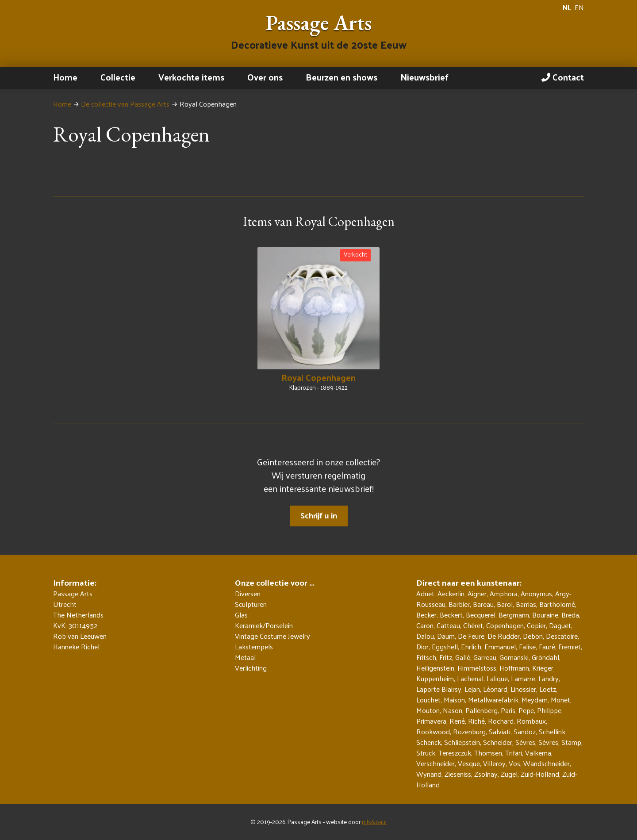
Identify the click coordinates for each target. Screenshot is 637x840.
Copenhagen (505, 625)
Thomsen (488, 753)
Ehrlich (471, 646)
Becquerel (481, 615)
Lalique (497, 678)
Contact (563, 77)
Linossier (523, 689)
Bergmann (514, 615)
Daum (446, 636)
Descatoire (562, 636)
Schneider (498, 742)
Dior (422, 646)
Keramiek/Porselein (264, 625)
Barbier (459, 604)
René (457, 721)
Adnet (425, 593)
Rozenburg (469, 731)
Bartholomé (557, 604)
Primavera (431, 721)
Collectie (118, 77)
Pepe (526, 710)
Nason (453, 710)
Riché (476, 721)
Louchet (428, 700)
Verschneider (436, 763)
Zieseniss (458, 774)
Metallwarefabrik (493, 700)
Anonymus (536, 593)
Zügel (509, 774)
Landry (549, 678)
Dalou (425, 636)
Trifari (514, 753)
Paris (508, 710)
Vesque (469, 763)
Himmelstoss (477, 668)
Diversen (248, 594)
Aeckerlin (451, 593)
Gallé (463, 657)
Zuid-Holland (540, 774)
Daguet (560, 625)
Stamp (571, 742)
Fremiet (570, 646)
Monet (560, 700)
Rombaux (531, 721)
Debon (533, 636)
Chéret (473, 625)
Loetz (548, 689)
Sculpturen (251, 604)
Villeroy (494, 763)
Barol (505, 604)
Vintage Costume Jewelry (272, 636)
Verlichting (251, 668)
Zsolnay (486, 774)
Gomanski (514, 657)
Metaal (245, 657)
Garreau (485, 657)
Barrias (526, 604)
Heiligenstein (435, 668)
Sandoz (525, 731)
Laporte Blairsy (439, 689)
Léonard (495, 689)
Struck (426, 753)
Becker (426, 615)
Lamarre (523, 678)
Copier (536, 625)
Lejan (472, 689)
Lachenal (470, 678)
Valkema (538, 753)
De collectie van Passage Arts (125, 104)
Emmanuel (500, 646)
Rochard (501, 721)
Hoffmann (514, 668)
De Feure (471, 636)
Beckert (451, 615)
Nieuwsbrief (424, 77)
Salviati (500, 731)
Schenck (429, 742)
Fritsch (426, 657)
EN (579, 8)
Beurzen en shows (342, 77)
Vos (514, 763)
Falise (527, 646)
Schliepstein (462, 742)
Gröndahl (545, 657)
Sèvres (525, 742)
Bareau (483, 604)
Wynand (429, 774)
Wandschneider (547, 763)
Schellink (552, 731)
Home (65, 77)
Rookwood (433, 731)
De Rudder (504, 636)
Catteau (448, 625)
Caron (425, 625)
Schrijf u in (319, 515)
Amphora (504, 593)
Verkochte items (191, 77)
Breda (570, 615)
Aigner (477, 593)
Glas (241, 615)
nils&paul (374, 822)
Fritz (446, 657)
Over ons (265, 77)
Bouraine (545, 615)
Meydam (535, 700)
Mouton (428, 710)
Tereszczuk (455, 753)
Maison (454, 700)
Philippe (549, 710)
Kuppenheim (435, 678)
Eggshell (445, 646)
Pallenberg (482, 710)
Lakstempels (254, 647)
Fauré (547, 646)
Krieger (543, 668)
